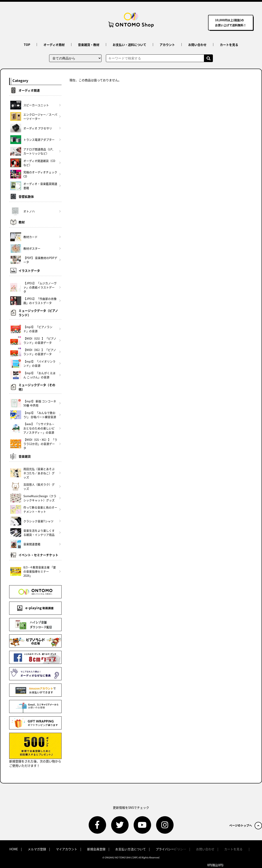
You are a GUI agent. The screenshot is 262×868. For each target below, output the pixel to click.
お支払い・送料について (129, 45)
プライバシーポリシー (171, 849)
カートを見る (229, 45)
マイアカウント (67, 849)
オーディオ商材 (54, 45)
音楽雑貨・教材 (89, 45)
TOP (27, 45)
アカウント (167, 45)
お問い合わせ (197, 45)
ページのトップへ (246, 825)
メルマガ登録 (37, 849)
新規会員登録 (96, 849)
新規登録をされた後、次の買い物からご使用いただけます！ (35, 750)
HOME (14, 849)
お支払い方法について (131, 849)
